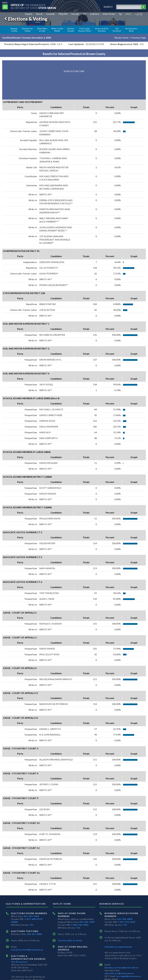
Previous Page (139, 38)
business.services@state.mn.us (122, 968)
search (108, 7)
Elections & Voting (25, 19)
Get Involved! (117, 30)
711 (32, 925)
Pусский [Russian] (75, 14)
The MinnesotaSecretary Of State (33, 6)
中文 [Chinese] (85, 14)
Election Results (71, 30)
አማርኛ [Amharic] (128, 14)
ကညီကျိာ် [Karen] (138, 14)
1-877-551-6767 (127, 922)
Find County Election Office (85, 30)
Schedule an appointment (119, 947)
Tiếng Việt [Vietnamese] (63, 14)
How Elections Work (131, 30)
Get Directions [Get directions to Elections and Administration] (19, 962)
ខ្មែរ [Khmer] (120, 14)
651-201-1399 (87, 922)
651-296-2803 (125, 919)
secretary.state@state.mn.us (27, 950)
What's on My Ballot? (57, 30)
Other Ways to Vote (42, 30)
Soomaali (50, 14)
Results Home (121, 38)
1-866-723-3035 (80, 925)
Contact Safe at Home (70, 940)
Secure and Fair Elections (102, 30)
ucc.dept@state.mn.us (128, 976)
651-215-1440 (31, 916)
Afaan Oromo (109, 14)
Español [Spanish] (29, 14)
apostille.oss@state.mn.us (119, 973)
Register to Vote (14, 30)
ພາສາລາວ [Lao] (95, 14)
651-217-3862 (35, 934)
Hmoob (39, 14)
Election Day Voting (27, 30)
